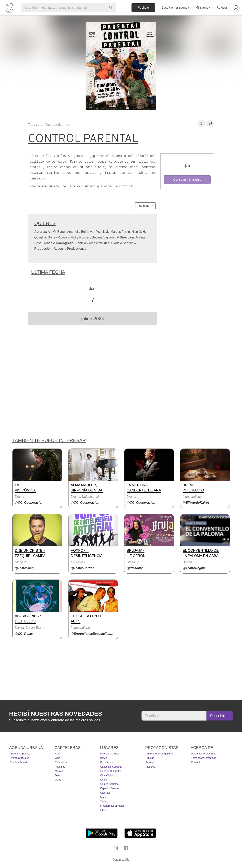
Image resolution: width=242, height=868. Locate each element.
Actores (150, 762)
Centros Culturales (111, 771)
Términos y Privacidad (204, 758)
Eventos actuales (19, 758)
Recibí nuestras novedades (56, 714)
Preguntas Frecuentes (204, 754)
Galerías (105, 793)
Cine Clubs (107, 775)
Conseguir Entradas (187, 180)
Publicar (143, 8)
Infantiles (60, 767)
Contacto (196, 762)
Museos (105, 797)
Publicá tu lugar (110, 754)
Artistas (150, 758)
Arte (57, 754)
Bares (104, 758)
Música (59, 771)
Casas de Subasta (111, 767)
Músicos (150, 767)
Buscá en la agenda (175, 8)
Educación (61, 762)
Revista (222, 8)
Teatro (58, 775)
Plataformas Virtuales (112, 806)
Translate (145, 206)
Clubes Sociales (109, 784)
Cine (58, 758)
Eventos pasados (20, 762)
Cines (104, 780)
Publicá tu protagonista (159, 754)
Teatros (105, 801)
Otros (58, 780)
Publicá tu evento (20, 754)
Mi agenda (203, 8)
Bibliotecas (106, 762)
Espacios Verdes (110, 788)
